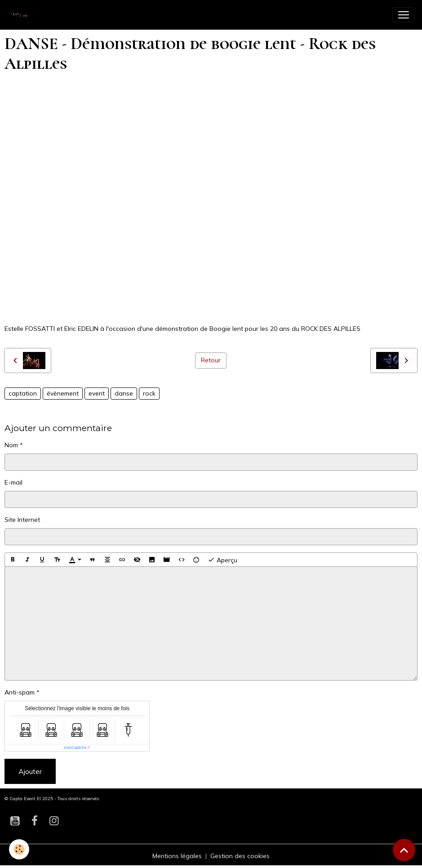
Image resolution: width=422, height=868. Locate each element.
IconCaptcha (75, 748)
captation (23, 393)
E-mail (13, 482)
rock (149, 393)
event (97, 393)
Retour (211, 360)
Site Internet (22, 520)
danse (124, 393)
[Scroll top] (404, 850)
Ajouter (30, 771)
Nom (11, 445)
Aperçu (222, 560)
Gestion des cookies (240, 856)
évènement (63, 393)
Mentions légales (177, 856)
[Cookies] (19, 849)
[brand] (22, 15)
